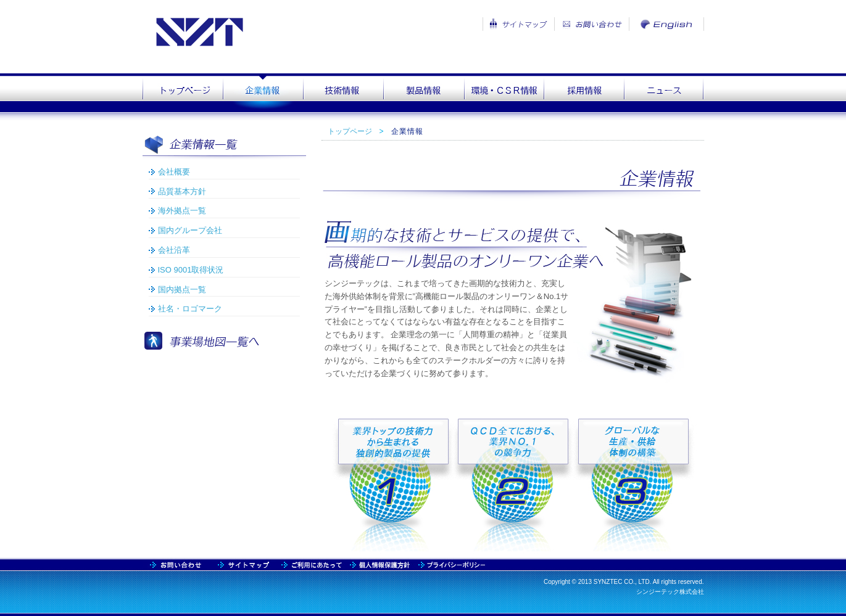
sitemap (176, 565)
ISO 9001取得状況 (191, 270)
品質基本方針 (182, 191)
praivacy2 (450, 565)
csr (504, 93)
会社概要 (174, 172)
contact (244, 565)
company (263, 93)
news (664, 93)
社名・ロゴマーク (190, 309)
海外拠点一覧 (182, 211)
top (183, 93)
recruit (584, 93)
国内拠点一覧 (182, 290)
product (423, 93)
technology (343, 93)
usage (312, 565)
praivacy (380, 565)
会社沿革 (174, 250)
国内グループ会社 (190, 230)
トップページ (350, 131)
